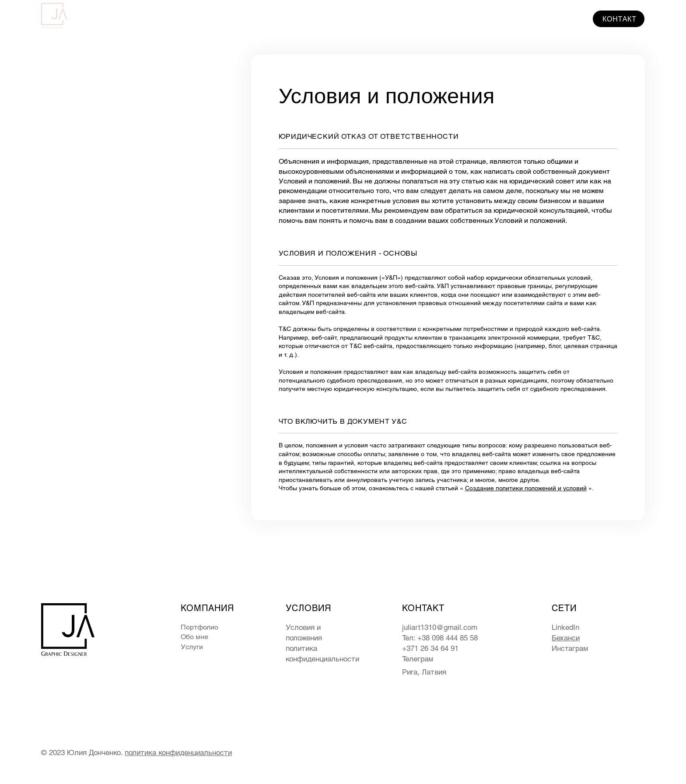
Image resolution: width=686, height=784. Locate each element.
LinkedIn (565, 627)
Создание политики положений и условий (526, 488)
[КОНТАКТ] (619, 19)
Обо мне (194, 637)
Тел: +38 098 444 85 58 (440, 638)
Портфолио (199, 627)
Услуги (192, 647)
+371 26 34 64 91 (430, 648)
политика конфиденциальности (178, 752)
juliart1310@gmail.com (440, 627)
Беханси (566, 638)
